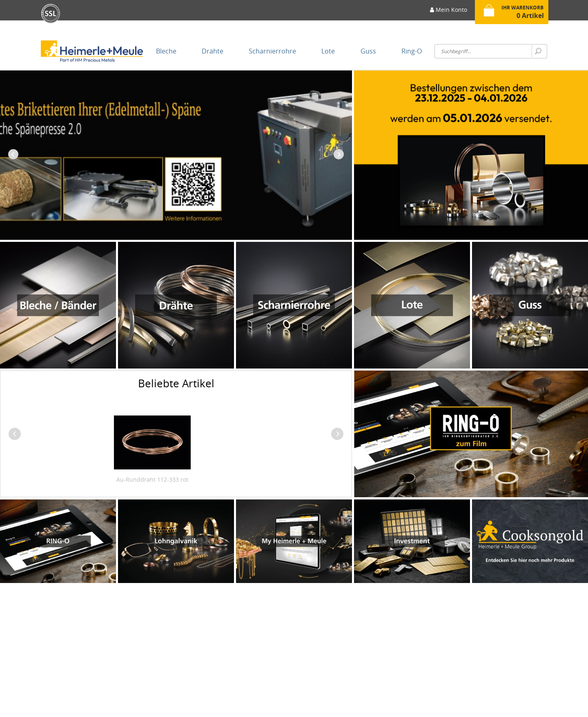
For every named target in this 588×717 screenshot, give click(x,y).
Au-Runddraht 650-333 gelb (172, 479)
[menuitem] (449, 12)
